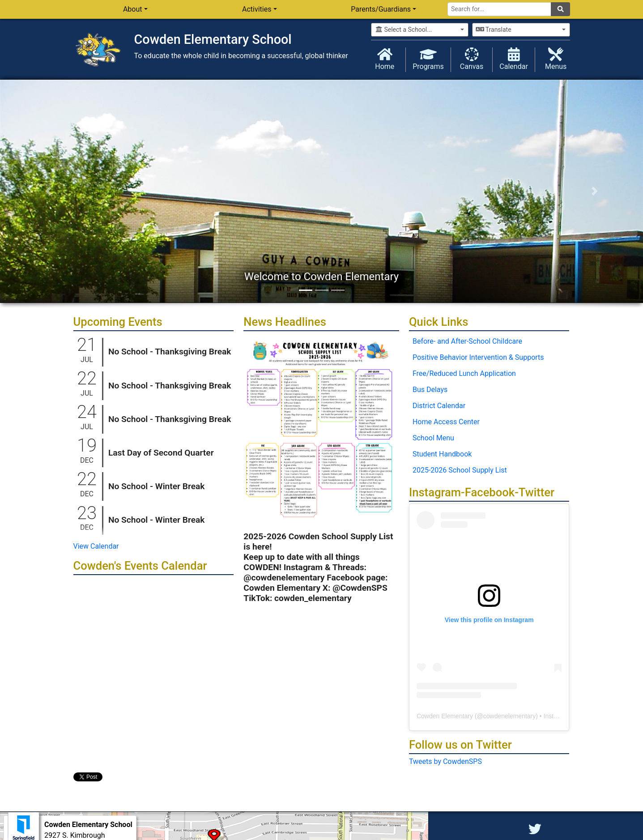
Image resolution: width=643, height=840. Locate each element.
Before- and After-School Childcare (467, 341)
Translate (494, 30)
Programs (428, 59)
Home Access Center (446, 422)
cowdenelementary (510, 716)
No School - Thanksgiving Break (170, 352)
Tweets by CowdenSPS (445, 761)
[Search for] (499, 9)
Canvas (472, 59)
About (133, 9)
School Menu (433, 438)
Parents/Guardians (381, 9)
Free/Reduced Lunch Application (464, 373)
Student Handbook (442, 454)
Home (385, 59)
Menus (556, 59)
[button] (48, 191)
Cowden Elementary (445, 716)
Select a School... (404, 30)
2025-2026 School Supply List (460, 470)
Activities (257, 9)
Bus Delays (430, 390)
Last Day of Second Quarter (161, 453)
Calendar (513, 59)
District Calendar (439, 406)
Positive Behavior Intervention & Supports (478, 357)
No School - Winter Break (157, 486)
